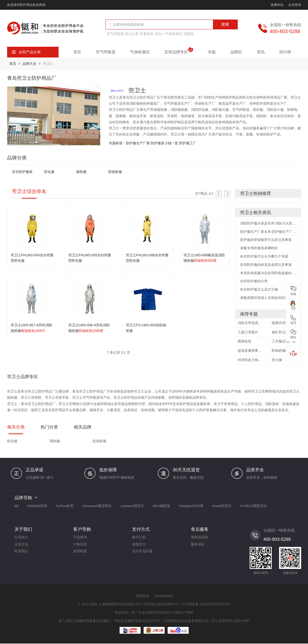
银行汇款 (139, 539)
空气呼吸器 (115, 34)
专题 (212, 52)
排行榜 (285, 52)
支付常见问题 (142, 554)
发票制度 (80, 554)
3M (17, 507)
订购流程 (80, 546)
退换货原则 (199, 539)
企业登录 (295, 5)
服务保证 (198, 546)
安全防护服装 (22, 172)
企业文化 (21, 546)
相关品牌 (83, 428)
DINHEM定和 (39, 507)
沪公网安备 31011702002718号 (206, 605)
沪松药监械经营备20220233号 (137, 621)
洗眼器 (189, 34)
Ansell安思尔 (232, 507)
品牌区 (236, 52)
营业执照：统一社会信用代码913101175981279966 (154, 613)
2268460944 (163, 597)
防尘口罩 (132, 34)
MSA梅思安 (169, 507)
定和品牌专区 (179, 52)
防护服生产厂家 (138, 143)
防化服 (49, 172)
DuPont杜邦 (68, 507)
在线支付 (139, 546)
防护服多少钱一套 (164, 143)
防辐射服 (115, 172)
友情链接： (144, 597)
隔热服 (81, 172)
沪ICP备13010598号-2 (160, 605)
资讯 (261, 52)
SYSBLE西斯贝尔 (265, 507)
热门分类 (49, 428)
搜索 (225, 24)
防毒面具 (147, 34)
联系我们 (21, 554)
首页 (77, 52)
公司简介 (21, 539)
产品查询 (80, 539)
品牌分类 (17, 158)
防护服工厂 (188, 143)
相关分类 (16, 428)
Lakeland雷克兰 (139, 507)
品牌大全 (30, 64)
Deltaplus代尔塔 (200, 507)
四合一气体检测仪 (169, 34)
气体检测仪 (140, 52)
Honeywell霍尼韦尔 (102, 507)
